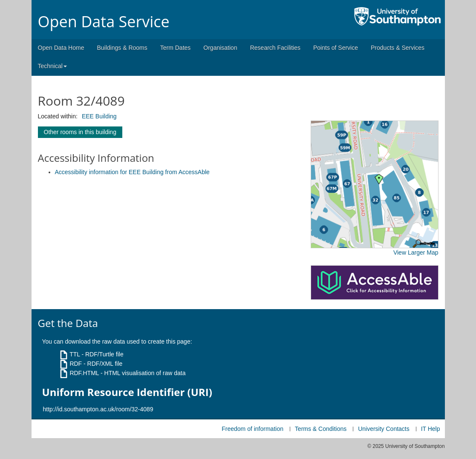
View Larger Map (416, 252)
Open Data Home (61, 48)
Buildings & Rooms (122, 48)
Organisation (220, 48)
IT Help (431, 429)
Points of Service (336, 48)
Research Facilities (275, 48)
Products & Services (398, 48)
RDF (76, 364)
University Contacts (384, 429)
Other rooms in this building (80, 132)
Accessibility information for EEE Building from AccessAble (132, 172)
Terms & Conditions (321, 429)
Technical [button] (52, 66)
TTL (75, 354)
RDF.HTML (84, 373)
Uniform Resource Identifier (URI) (127, 392)
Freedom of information (252, 429)
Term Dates (176, 48)
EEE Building (99, 116)
